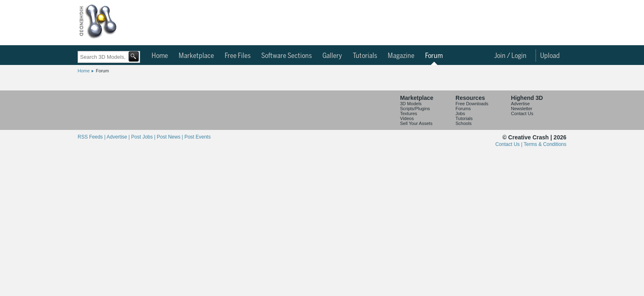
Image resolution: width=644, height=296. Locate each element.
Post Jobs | (144, 137)
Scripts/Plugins (415, 109)
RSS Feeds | (92, 137)
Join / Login (510, 56)
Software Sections (286, 56)
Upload (550, 56)
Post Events (198, 137)
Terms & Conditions (545, 144)
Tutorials (365, 56)
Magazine (401, 56)
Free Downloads (472, 104)
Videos (407, 118)
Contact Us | (509, 144)
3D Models (411, 104)
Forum (434, 56)
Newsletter (522, 109)
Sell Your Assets (416, 123)
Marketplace (196, 56)
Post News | (171, 137)
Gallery (332, 56)
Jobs (460, 113)
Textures (409, 113)
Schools (463, 123)
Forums (463, 109)
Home (160, 56)
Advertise (520, 104)
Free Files (238, 56)
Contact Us (522, 113)
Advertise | (119, 137)
